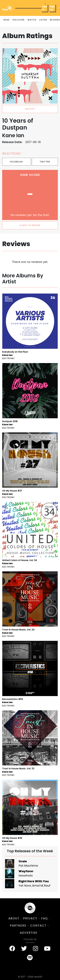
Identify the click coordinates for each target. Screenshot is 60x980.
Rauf (47, 886)
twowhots (26, 876)
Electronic (8, 358)
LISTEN (43, 20)
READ (7, 20)
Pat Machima (28, 866)
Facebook (17, 162)
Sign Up (52, 8)
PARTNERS (18, 926)
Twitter (45, 162)
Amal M (38, 886)
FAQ (44, 918)
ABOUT (14, 918)
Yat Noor (25, 886)
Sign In (45, 8)
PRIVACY (30, 918)
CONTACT (38, 926)
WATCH (32, 20)
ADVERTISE (29, 933)
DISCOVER (19, 20)
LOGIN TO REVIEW (30, 225)
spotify (30, 109)
